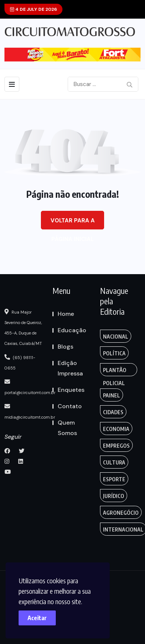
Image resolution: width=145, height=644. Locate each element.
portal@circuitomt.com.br (30, 387)
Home (66, 314)
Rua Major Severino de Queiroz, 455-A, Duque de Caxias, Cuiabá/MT (23, 327)
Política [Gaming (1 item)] (114, 353)
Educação (72, 330)
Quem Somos (67, 428)
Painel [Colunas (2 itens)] (112, 395)
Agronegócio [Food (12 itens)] (121, 513)
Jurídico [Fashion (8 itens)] (114, 496)
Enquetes (71, 390)
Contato (70, 406)
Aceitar (37, 618)
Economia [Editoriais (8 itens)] (116, 429)
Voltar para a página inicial (73, 223)
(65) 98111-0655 (20, 362)
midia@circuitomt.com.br (30, 412)
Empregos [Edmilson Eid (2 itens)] (116, 446)
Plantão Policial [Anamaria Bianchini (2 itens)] (115, 372)
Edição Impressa (70, 368)
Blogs (65, 347)
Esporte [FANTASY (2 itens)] (114, 479)
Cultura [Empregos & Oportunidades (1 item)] (114, 462)
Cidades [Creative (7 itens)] (113, 412)
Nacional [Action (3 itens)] (116, 337)
